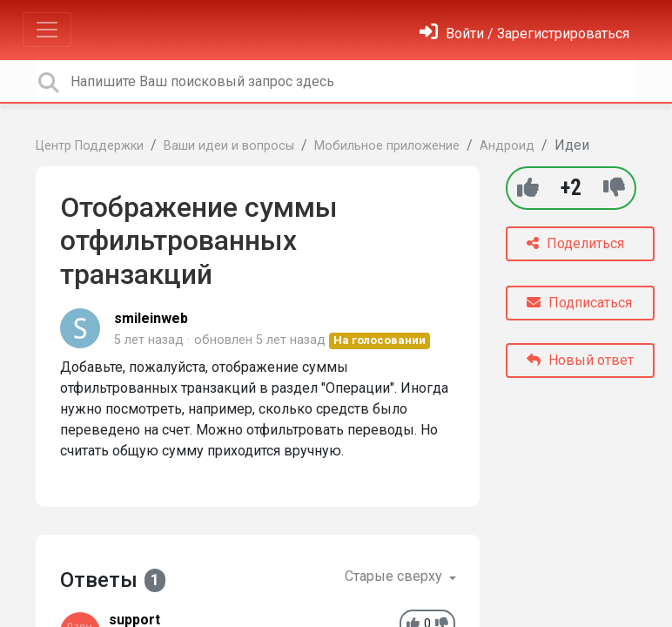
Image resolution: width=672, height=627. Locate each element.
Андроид (507, 146)
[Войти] (524, 34)
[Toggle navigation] (47, 30)
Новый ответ (580, 360)
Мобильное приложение (387, 146)
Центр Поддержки (90, 146)
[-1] (614, 188)
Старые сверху (395, 576)
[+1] (528, 188)
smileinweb (151, 318)
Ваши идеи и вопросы (229, 146)
